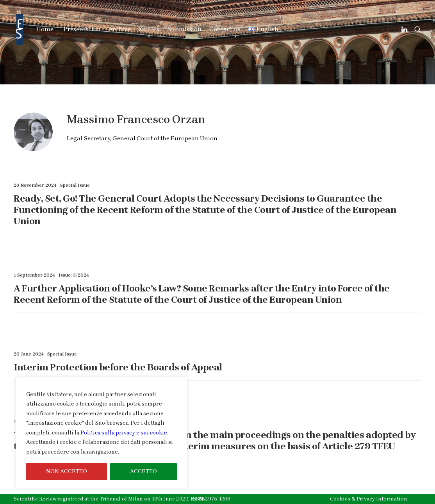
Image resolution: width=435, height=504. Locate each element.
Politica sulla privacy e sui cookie (124, 433)
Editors (149, 29)
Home (45, 29)
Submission (184, 29)
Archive (119, 29)
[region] (102, 433)
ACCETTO (144, 471)
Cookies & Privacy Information (369, 499)
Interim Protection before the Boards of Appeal (118, 367)
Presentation (82, 29)
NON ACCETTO (67, 471)
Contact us (225, 29)
